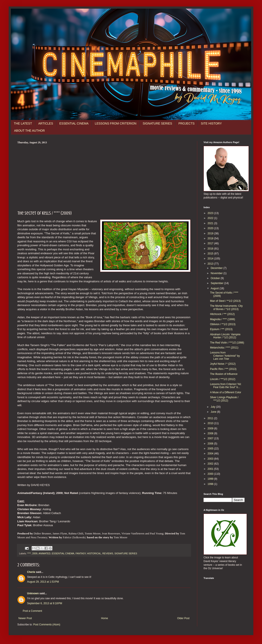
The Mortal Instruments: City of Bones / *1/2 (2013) (226, 307)
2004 (211, 454)
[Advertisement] (104, 177)
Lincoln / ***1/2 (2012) (223, 379)
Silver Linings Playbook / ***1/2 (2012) (224, 399)
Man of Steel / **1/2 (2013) (225, 301)
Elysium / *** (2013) (221, 329)
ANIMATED (44, 553)
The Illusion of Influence (224, 374)
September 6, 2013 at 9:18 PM (45, 603)
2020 (211, 228)
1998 (211, 484)
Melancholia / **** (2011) (224, 348)
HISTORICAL (94, 553)
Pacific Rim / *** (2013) (223, 369)
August (215, 288)
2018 (211, 238)
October (216, 278)
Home (105, 618)
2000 (211, 474)
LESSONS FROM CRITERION (116, 123)
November (217, 273)
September (217, 283)
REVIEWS (108, 553)
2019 (211, 233)
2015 (211, 254)
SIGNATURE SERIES (157, 123)
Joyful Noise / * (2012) (223, 364)
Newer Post (25, 618)
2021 (211, 223)
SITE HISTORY (211, 123)
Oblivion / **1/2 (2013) (223, 324)
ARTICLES (46, 123)
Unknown (33, 593)
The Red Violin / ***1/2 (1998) (227, 343)
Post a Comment (32, 611)
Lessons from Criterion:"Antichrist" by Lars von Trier (225, 356)
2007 (211, 438)
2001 (211, 469)
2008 (211, 433)
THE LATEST (23, 123)
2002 (211, 464)
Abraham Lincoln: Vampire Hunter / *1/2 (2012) (225, 336)
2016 (211, 249)
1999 (211, 479)
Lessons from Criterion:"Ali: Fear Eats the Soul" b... (226, 386)
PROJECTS (187, 123)
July (213, 407)
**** (29, 553)
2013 (211, 264)
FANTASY (81, 553)
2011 (211, 418)
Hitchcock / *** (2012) (222, 314)
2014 (211, 259)
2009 (35, 553)
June (214, 412)
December (217, 268)
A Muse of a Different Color (226, 392)
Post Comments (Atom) (47, 625)
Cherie (31, 572)
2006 (211, 444)
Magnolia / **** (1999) (222, 319)
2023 (211, 213)
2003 (211, 459)
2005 (211, 449)
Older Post (183, 618)
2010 (211, 423)
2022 (211, 218)
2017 (211, 243)
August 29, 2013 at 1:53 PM (43, 582)
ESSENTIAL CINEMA (74, 123)
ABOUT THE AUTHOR (29, 131)
